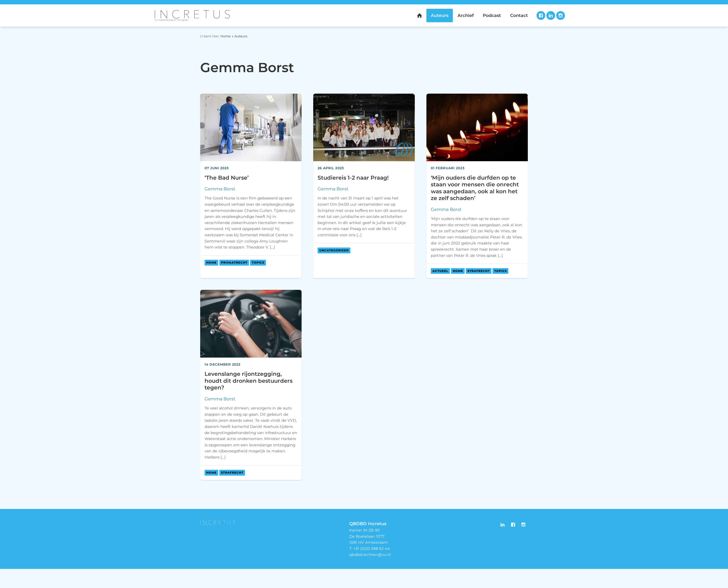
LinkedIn (551, 15)
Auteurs (241, 36)
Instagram (561, 15)
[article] (251, 186)
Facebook (541, 15)
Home (225, 36)
